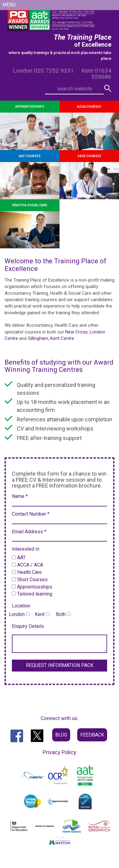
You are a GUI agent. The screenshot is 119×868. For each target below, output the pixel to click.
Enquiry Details (28, 626)
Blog (61, 735)
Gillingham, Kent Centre (51, 338)
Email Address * (29, 532)
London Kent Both (40, 614)
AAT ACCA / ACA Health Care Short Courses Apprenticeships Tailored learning (32, 576)
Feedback (92, 735)
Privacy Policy (60, 752)
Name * (20, 496)
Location (21, 606)
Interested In (26, 549)
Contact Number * (31, 514)
